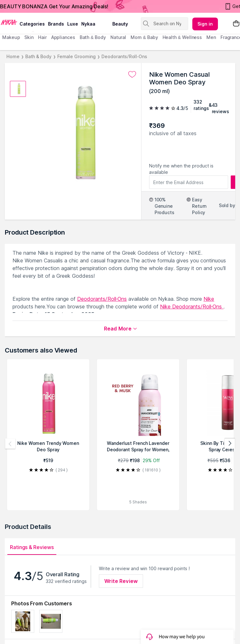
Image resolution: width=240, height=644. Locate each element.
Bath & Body (38, 56)
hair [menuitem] (42, 37)
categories (32, 24)
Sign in (205, 24)
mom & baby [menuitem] (144, 37)
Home (13, 56)
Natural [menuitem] (118, 37)
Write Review (121, 581)
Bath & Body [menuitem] (93, 37)
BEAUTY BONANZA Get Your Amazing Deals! (54, 6)
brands (56, 24)
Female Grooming (77, 56)
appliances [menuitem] (63, 37)
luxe (73, 24)
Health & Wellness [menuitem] (182, 37)
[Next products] (230, 444)
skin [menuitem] (29, 37)
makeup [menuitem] (11, 37)
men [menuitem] (211, 37)
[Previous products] (10, 444)
